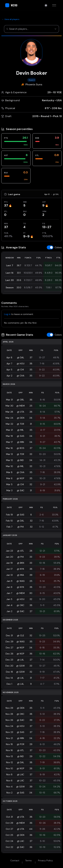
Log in (7, 314)
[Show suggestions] (55, 29)
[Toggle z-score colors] (54, 247)
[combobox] (28, 29)
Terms (28, 860)
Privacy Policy (45, 860)
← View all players (11, 19)
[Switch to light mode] (46, 5)
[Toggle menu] (54, 5)
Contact (15, 860)
